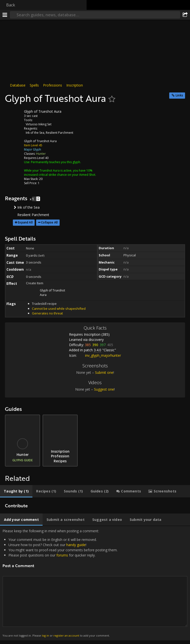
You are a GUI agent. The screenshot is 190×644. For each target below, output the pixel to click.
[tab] (16, 491)
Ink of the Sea (35, 133)
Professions (53, 85)
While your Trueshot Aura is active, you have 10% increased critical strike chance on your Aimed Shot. (60, 173)
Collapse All (49, 222)
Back (11, 5)
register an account (66, 635)
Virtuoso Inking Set (39, 124)
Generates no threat (47, 313)
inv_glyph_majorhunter (99, 355)
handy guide (76, 545)
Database (18, 85)
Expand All (25, 222)
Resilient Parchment (59, 133)
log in (45, 635)
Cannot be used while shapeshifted (59, 309)
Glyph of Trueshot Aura (40, 141)
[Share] (185, 15)
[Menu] (5, 15)
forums (62, 555)
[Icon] (13, 115)
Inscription (75, 85)
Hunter (41, 154)
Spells (34, 85)
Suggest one (104, 389)
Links (179, 95)
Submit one (104, 372)
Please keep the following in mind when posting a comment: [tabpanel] (95, 583)
